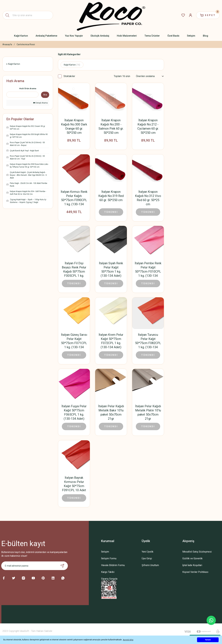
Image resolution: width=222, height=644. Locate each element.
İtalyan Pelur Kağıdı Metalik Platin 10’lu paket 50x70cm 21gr (148, 412)
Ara (45, 95)
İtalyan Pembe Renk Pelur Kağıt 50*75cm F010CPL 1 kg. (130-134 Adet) (148, 270)
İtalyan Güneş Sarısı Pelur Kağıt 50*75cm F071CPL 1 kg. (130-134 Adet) (74, 341)
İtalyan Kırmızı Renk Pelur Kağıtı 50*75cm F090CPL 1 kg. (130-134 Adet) (74, 198)
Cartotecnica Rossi (26, 44)
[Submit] (62, 566)
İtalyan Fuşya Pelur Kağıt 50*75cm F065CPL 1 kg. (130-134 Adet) (74, 412)
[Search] (28, 15)
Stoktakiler (69, 76)
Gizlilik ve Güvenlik (192, 558)
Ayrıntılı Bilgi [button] (128, 640)
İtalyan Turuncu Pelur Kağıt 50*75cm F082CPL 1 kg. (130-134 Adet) (148, 341)
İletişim (105, 552)
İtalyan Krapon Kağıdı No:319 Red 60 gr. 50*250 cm (111, 196)
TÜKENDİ (111, 212)
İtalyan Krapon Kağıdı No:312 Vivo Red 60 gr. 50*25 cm (148, 198)
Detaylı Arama (40, 103)
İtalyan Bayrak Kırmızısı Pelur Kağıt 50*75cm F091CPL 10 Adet (74, 484)
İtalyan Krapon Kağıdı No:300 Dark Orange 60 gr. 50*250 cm (74, 126)
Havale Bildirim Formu (113, 565)
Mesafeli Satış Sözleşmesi (197, 552)
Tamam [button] (208, 640)
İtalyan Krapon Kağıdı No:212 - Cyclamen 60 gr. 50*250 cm (148, 126)
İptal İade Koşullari (192, 565)
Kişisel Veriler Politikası (195, 572)
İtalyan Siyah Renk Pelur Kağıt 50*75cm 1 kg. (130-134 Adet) (111, 269)
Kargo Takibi (108, 572)
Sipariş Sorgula (109, 579)
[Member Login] (191, 15)
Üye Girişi (147, 558)
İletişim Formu (109, 558)
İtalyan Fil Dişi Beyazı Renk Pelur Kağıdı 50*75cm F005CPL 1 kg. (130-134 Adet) (74, 270)
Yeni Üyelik (148, 552)
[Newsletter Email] (35, 566)
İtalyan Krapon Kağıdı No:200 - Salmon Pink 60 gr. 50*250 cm (111, 126)
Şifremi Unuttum (150, 565)
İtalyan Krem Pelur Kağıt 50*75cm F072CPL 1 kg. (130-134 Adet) (111, 341)
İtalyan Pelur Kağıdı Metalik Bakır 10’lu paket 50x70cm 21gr (111, 412)
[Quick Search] (22, 95)
